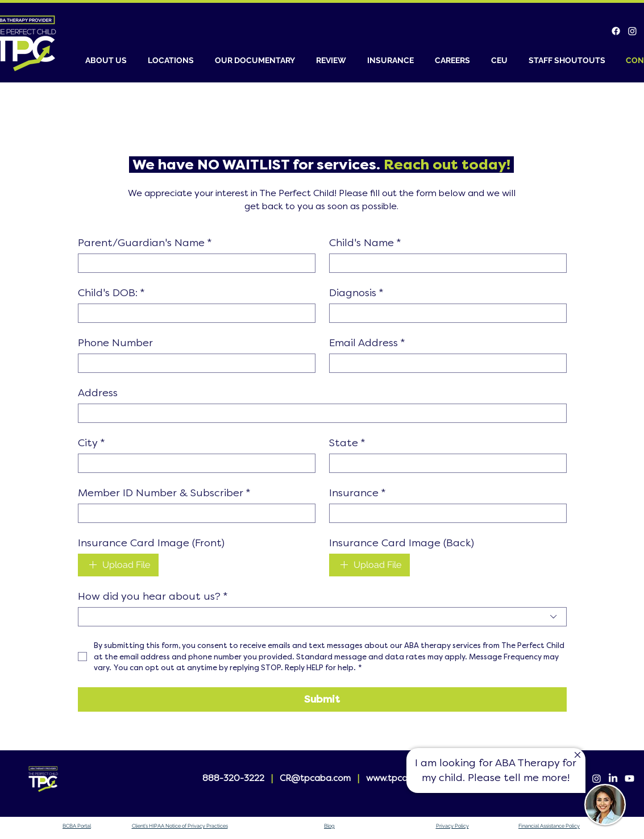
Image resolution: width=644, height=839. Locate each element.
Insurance (358, 493)
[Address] (319, 413)
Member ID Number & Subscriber (164, 493)
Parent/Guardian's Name (145, 243)
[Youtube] (630, 778)
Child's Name (365, 243)
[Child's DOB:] (193, 313)
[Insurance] (444, 513)
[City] (193, 463)
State (347, 443)
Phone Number (115, 343)
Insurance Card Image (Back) (402, 543)
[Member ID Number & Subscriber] (193, 513)
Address (98, 393)
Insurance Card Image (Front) (151, 543)
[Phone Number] (193, 363)
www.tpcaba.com (402, 778)
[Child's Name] (444, 263)
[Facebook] (616, 31)
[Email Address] (444, 363)
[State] (444, 463)
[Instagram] (632, 31)
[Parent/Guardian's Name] (193, 263)
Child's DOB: (111, 293)
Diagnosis (356, 293)
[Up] (577, 755)
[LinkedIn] (613, 778)
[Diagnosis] (444, 313)
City (92, 443)
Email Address (367, 343)
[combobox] (322, 617)
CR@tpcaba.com (315, 778)
